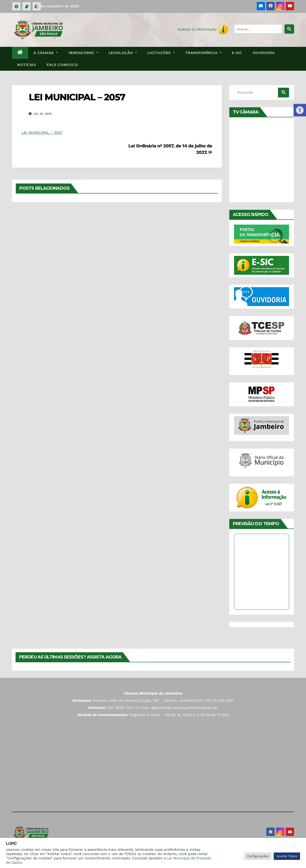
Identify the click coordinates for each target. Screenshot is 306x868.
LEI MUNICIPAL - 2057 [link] (42, 132)
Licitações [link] (161, 53)
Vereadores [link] (83, 53)
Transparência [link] (203, 53)
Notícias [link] (27, 65)
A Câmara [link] (46, 53)
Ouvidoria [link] (264, 53)
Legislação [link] (123, 53)
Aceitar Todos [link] (287, 856)
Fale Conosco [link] (62, 65)
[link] (300, 110)
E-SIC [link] (237, 53)
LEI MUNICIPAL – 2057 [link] (77, 97)
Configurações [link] (258, 856)
